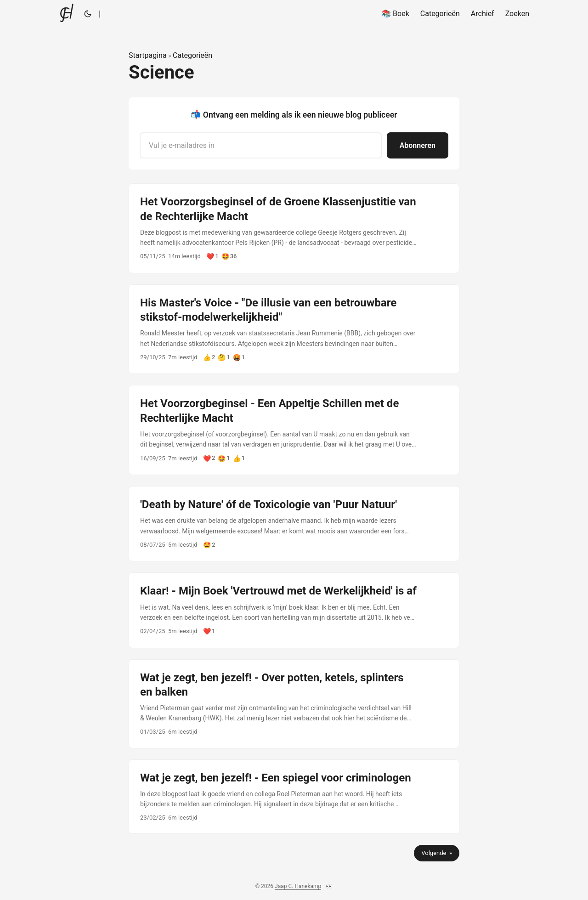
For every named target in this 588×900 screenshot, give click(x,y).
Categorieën (192, 55)
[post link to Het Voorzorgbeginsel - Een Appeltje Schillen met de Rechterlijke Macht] (294, 430)
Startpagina (148, 55)
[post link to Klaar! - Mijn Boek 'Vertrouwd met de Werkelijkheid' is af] (294, 610)
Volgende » (437, 853)
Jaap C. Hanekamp (298, 886)
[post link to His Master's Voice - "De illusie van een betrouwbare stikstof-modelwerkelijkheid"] (294, 329)
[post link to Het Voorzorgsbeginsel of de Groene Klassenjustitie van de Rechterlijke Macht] (294, 228)
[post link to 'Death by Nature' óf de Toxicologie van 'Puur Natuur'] (294, 524)
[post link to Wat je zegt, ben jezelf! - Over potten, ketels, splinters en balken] (294, 704)
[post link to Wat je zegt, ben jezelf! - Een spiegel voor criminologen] (294, 797)
